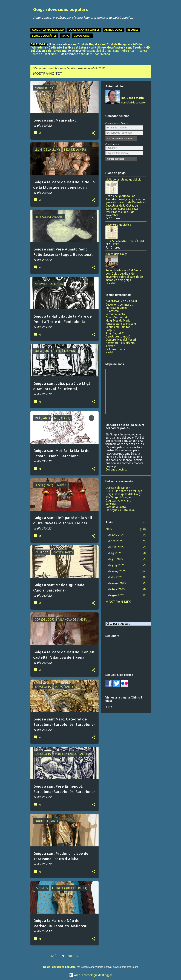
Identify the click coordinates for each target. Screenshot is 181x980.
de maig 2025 (117, 571)
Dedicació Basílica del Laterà (68, 47)
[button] (94, 133)
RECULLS (133, 30)
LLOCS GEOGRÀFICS (44, 36)
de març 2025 (117, 583)
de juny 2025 (116, 565)
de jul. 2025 (116, 559)
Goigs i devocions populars (61, 9)
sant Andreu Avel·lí (125, 51)
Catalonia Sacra (116, 507)
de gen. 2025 (116, 595)
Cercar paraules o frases (120, 138)
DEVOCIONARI (82, 36)
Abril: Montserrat (116, 317)
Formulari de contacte (133, 103)
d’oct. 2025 (115, 541)
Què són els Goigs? (118, 488)
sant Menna (102, 54)
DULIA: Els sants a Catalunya (124, 491)
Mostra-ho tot (48, 73)
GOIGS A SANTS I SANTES (84, 30)
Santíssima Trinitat (118, 327)
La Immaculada (115, 349)
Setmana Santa (115, 314)
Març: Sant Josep (116, 308)
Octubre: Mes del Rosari (121, 340)
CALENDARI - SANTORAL (122, 301)
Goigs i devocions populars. (60, 967)
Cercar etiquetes (116, 159)
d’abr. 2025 (115, 577)
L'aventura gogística (118, 225)
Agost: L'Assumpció (118, 336)
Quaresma (112, 311)
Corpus (110, 330)
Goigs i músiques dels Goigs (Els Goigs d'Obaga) (123, 496)
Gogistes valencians (118, 500)
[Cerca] (149, 11)
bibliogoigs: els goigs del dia (123, 179)
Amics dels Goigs (117, 254)
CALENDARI (38, 44)
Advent (110, 346)
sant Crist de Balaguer (115, 44)
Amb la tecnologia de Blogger (91, 975)
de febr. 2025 (117, 589)
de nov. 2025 (116, 535)
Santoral (111, 504)
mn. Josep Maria (133, 98)
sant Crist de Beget (84, 44)
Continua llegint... (116, 469)
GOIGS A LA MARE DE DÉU (48, 30)
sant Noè (50, 54)
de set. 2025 (116, 547)
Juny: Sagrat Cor (116, 333)
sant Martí (86, 54)
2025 (109, 529)
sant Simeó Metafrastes (107, 47)
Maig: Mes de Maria (118, 320)
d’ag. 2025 (115, 553)
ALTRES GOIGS (113, 30)
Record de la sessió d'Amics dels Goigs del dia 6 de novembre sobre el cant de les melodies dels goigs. (124, 275)
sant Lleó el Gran (100, 51)
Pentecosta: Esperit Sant (121, 324)
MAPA (65, 36)
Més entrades (64, 956)
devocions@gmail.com (125, 967)
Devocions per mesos (119, 305)
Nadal (109, 352)
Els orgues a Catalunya (120, 510)
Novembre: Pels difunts (120, 343)
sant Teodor (134, 47)
